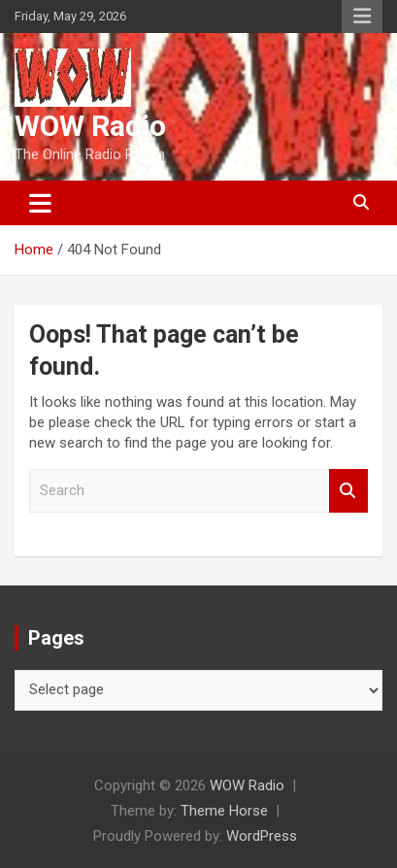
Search (348, 491)
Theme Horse (224, 811)
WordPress (262, 836)
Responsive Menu (362, 17)
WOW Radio (90, 126)
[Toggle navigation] (40, 203)
